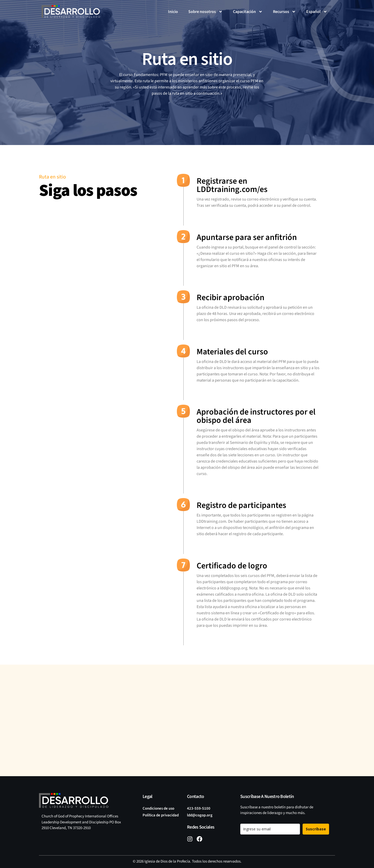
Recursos (284, 12)
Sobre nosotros (205, 12)
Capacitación (248, 12)
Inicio (173, 12)
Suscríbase (316, 829)
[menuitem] (317, 12)
